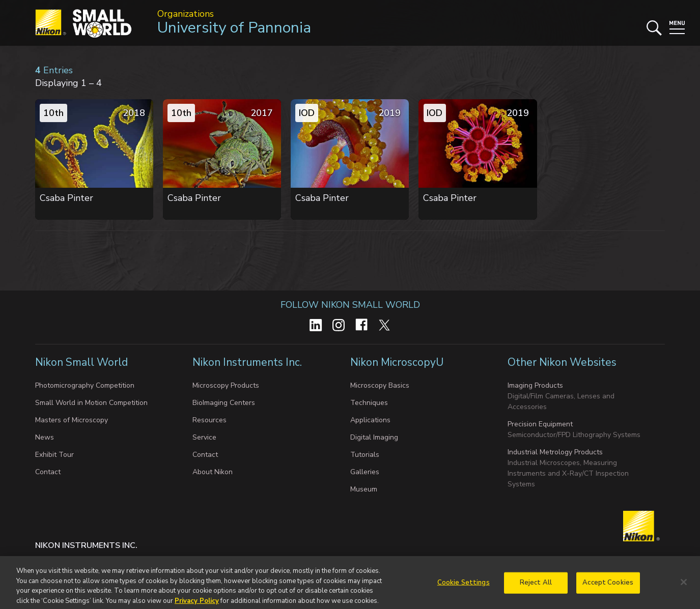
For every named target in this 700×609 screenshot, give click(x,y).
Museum (364, 489)
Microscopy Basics (380, 385)
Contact (48, 472)
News (45, 437)
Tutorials (365, 455)
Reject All (536, 586)
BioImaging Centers (224, 403)
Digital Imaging (374, 437)
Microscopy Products (226, 385)
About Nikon (213, 472)
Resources (209, 420)
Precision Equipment (540, 424)
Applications (370, 420)
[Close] (684, 586)
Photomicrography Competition (85, 385)
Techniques (369, 403)
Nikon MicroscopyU (397, 362)
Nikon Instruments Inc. (247, 362)
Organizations (186, 14)
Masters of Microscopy (72, 420)
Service (204, 437)
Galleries (365, 472)
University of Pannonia (234, 28)
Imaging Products (535, 385)
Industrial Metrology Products (555, 452)
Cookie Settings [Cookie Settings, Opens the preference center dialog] (464, 586)
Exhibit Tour (54, 455)
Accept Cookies (608, 586)
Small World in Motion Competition (91, 403)
